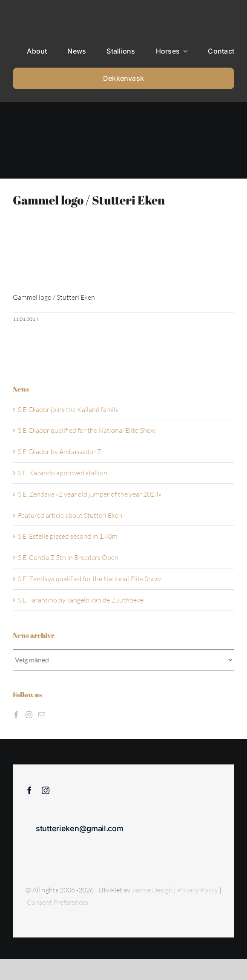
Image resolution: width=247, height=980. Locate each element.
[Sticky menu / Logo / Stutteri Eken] (34, 13)
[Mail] (42, 715)
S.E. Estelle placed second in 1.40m (68, 536)
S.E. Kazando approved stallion (63, 473)
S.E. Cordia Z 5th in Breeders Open (68, 557)
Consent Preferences (57, 902)
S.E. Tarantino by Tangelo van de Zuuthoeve (81, 600)
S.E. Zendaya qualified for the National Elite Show (89, 579)
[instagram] (46, 790)
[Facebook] (16, 715)
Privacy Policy (198, 890)
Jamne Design (152, 890)
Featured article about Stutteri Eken (70, 515)
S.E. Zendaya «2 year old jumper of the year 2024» (90, 494)
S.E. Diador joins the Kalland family (68, 409)
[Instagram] (29, 715)
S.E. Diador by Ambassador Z (60, 452)
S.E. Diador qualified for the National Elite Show (87, 430)
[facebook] (29, 790)
